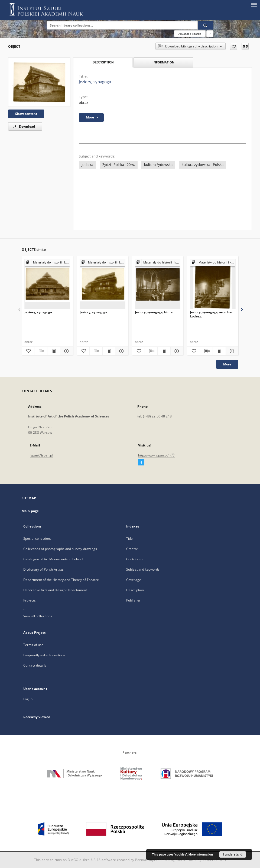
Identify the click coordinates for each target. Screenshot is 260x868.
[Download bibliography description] (41, 351)
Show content (26, 114)
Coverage (134, 580)
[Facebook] (141, 462)
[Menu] (254, 4)
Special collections (37, 539)
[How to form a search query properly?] (210, 34)
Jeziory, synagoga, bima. (154, 312)
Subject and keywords (143, 569)
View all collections (38, 616)
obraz (83, 103)
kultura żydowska (158, 165)
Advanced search (190, 34)
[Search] (206, 25)
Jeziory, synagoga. (39, 312)
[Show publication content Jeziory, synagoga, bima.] (164, 351)
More (227, 364)
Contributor (135, 559)
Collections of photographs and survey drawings (60, 549)
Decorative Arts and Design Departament (55, 590)
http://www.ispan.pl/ (156, 455)
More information (201, 854)
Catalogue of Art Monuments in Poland (53, 559)
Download (23, 126)
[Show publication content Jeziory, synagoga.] (54, 351)
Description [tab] (103, 62)
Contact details (35, 665)
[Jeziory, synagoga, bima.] (158, 284)
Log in (28, 699)
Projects (30, 600)
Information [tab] (163, 62)
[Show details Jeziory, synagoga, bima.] (176, 351)
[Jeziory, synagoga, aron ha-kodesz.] (213, 284)
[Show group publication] (47, 263)
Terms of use (33, 645)
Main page (30, 511)
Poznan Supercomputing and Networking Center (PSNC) (181, 860)
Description (135, 590)
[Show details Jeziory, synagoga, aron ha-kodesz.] (231, 351)
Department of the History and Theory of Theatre (61, 580)
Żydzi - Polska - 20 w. (119, 165)
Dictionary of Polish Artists (43, 569)
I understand (233, 854)
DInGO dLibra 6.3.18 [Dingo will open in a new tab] (84, 860)
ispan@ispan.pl (41, 455)
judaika (87, 165)
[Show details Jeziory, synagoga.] (66, 351)
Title (130, 539)
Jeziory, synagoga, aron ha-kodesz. (211, 314)
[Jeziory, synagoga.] (39, 82)
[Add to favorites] (234, 46)
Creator (132, 549)
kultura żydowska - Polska (203, 165)
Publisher (133, 600)
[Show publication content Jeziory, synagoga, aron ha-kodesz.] (219, 351)
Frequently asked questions (44, 655)
